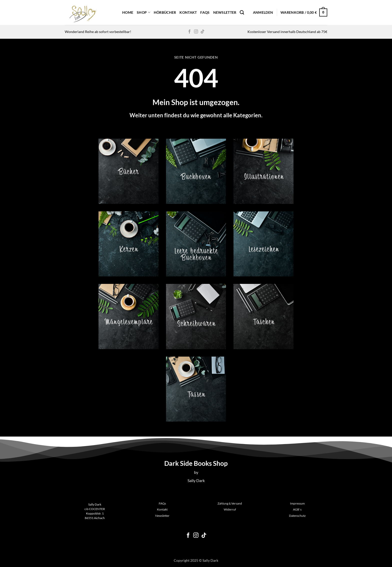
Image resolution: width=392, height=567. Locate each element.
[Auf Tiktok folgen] (202, 32)
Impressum (297, 503)
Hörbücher (165, 12)
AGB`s (297, 509)
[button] (263, 12)
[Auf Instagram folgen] (196, 32)
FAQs (205, 12)
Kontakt (188, 12)
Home (128, 12)
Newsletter (225, 12)
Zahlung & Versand (230, 503)
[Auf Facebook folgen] (189, 32)
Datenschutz (297, 516)
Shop (143, 12)
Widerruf (230, 509)
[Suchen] (242, 13)
